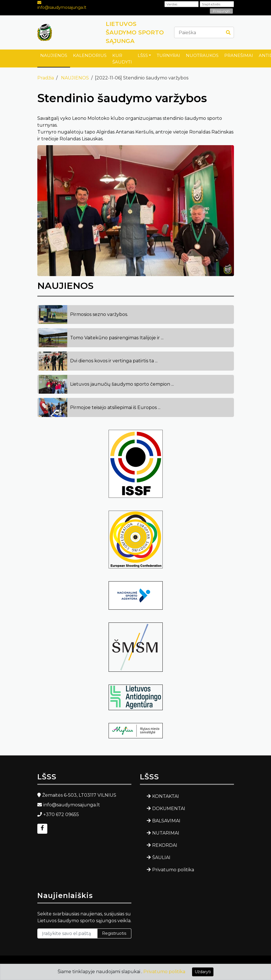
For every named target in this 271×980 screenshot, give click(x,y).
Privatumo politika (173, 870)
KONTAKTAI (166, 796)
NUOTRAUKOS (202, 55)
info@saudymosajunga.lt (62, 7)
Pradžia (46, 78)
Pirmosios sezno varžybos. (99, 314)
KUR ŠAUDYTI (122, 59)
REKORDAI (165, 845)
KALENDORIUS (90, 55)
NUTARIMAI (166, 833)
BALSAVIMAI (166, 821)
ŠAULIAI (161, 857)
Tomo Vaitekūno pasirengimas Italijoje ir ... (117, 338)
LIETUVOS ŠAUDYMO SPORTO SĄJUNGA (135, 32)
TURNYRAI (168, 55)
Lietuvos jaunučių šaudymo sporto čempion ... (122, 384)
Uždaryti (203, 972)
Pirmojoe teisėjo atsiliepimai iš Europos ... (115, 407)
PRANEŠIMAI (239, 55)
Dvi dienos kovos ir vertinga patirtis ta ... (114, 361)
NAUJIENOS (54, 55)
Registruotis (114, 933)
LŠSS (143, 55)
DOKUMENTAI (169, 809)
